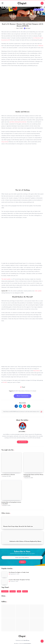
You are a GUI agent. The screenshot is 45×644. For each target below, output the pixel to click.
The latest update (6, 279)
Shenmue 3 (28, 391)
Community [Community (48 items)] (5, 591)
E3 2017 (5, 382)
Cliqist (22, 4)
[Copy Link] (22, 412)
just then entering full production (18, 122)
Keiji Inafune (37, 371)
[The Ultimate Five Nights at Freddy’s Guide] (4, 574)
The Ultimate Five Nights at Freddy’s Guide (19, 572)
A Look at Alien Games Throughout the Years (19, 580)
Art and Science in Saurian (8, 475)
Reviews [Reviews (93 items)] (25, 591)
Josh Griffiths (22, 432)
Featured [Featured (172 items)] (13, 591)
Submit (22, 562)
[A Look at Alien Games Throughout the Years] (4, 582)
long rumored (5, 142)
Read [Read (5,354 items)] (19, 591)
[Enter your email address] (22, 558)
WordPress (26, 640)
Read (24, 387)
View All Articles (23, 442)
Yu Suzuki (34, 391)
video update (38, 291)
